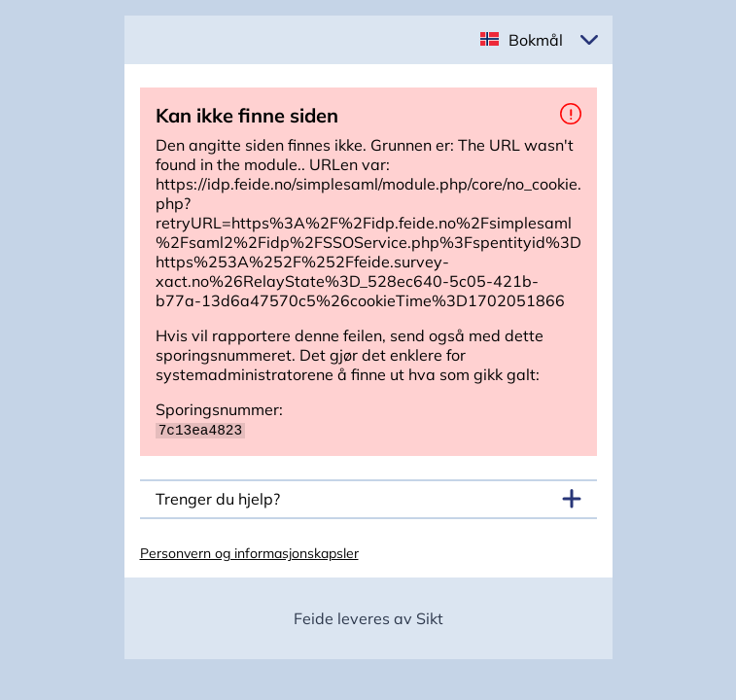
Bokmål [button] (536, 40)
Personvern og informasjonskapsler (249, 552)
